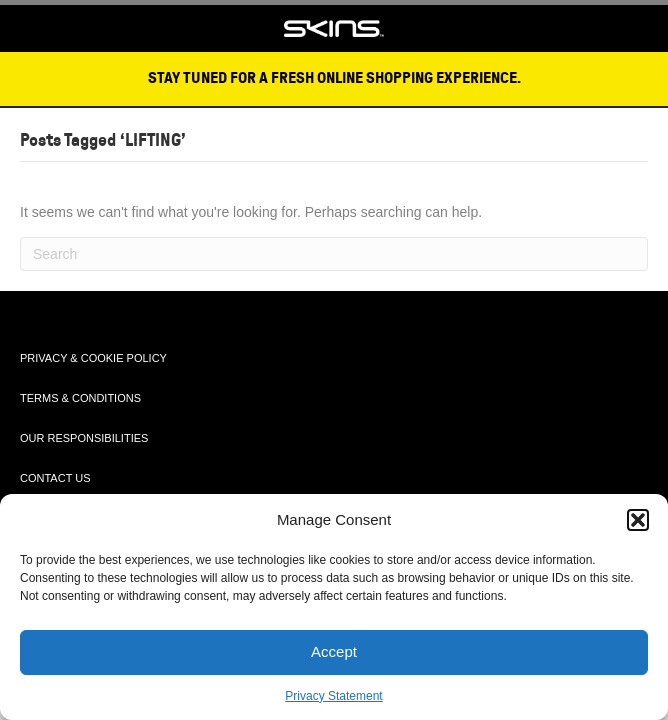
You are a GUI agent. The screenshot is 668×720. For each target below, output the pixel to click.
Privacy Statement (333, 696)
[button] (638, 520)
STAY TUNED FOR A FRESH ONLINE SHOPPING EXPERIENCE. (334, 78)
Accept (334, 651)
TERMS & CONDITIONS (80, 398)
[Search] (334, 254)
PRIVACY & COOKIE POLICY (93, 358)
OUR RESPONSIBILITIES (84, 438)
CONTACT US (55, 478)
